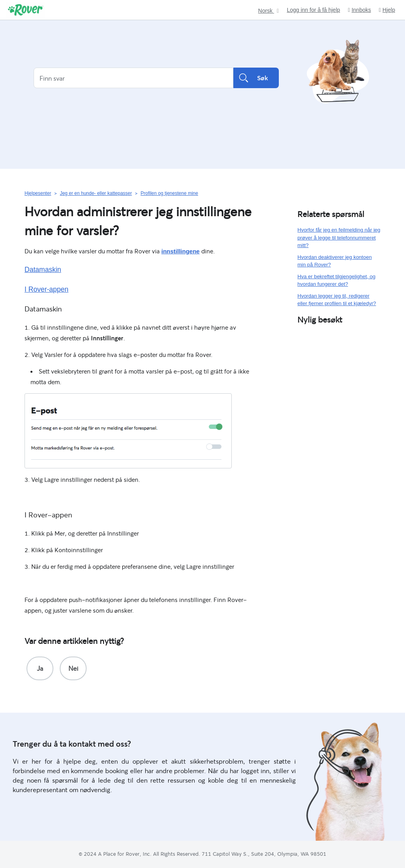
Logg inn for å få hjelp (313, 10)
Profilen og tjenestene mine (169, 193)
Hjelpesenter (38, 193)
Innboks (360, 10)
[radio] (40, 668)
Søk (256, 78)
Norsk (266, 11)
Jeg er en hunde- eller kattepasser (96, 193)
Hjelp (387, 10)
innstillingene (181, 251)
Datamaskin (43, 270)
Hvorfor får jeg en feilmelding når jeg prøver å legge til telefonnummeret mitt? (339, 238)
